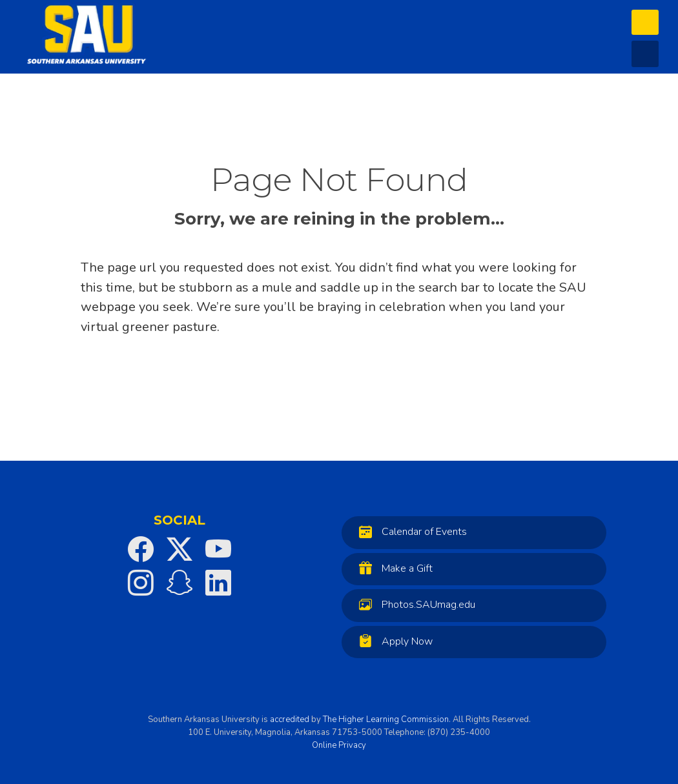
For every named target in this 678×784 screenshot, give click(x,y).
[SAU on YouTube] (218, 549)
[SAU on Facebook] (141, 549)
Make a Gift (393, 568)
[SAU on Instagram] (141, 583)
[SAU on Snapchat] (180, 583)
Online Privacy (339, 745)
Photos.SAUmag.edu (414, 604)
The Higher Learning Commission (386, 719)
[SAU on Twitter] (180, 549)
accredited (290, 719)
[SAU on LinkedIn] (218, 583)
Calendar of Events (410, 531)
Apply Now (393, 641)
